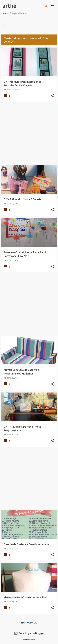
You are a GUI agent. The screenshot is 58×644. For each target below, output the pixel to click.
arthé (9, 6)
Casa (5, 26)
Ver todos (9, 42)
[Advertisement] (29, 134)
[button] (52, 96)
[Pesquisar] (46, 6)
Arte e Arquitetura (25, 26)
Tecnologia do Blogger (29, 633)
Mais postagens (29, 623)
